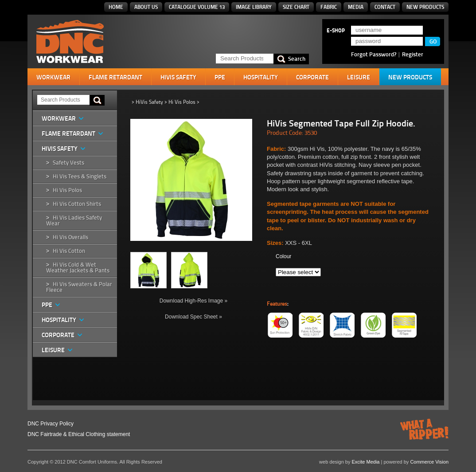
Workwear (53, 77)
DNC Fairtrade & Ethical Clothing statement (79, 434)
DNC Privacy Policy (51, 424)
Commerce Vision (429, 462)
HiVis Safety (178, 77)
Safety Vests (68, 163)
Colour (283, 256)
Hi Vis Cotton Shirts (77, 204)
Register (413, 54)
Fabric (329, 7)
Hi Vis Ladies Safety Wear (74, 220)
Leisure (359, 77)
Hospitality (261, 77)
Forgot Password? (374, 54)
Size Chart (296, 7)
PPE (220, 77)
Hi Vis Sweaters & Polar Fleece (79, 287)
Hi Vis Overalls (70, 237)
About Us (146, 7)
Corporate (312, 77)
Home (116, 7)
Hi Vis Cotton (69, 251)
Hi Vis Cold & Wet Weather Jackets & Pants (78, 267)
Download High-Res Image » (193, 301)
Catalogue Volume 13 (197, 7)
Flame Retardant (115, 77)
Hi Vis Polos (67, 190)
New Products (425, 7)
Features (277, 304)
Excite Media (366, 462)
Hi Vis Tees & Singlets (80, 176)
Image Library (254, 7)
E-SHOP (336, 31)
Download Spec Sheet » (193, 317)
